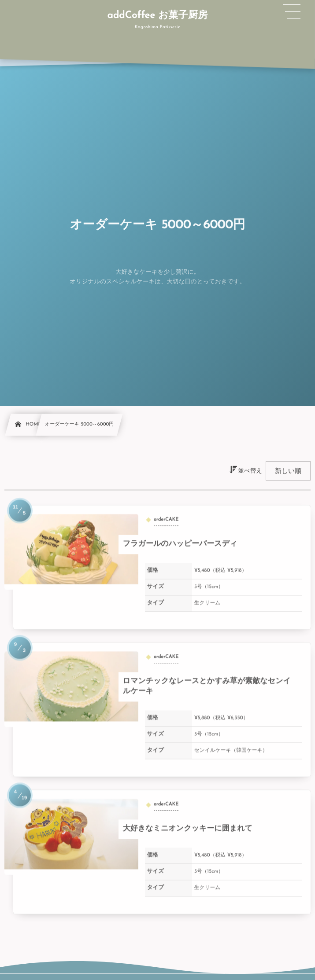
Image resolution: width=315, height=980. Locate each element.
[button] (292, 12)
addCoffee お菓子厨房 (157, 15)
